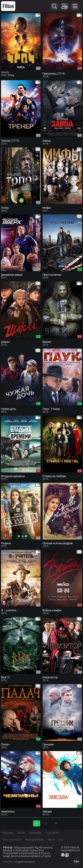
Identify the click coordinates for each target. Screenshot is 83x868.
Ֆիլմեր (21, 833)
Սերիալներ (36, 833)
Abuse (51, 840)
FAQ (61, 840)
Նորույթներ (52, 833)
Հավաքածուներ (35, 840)
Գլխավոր (8, 833)
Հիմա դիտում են (12, 840)
